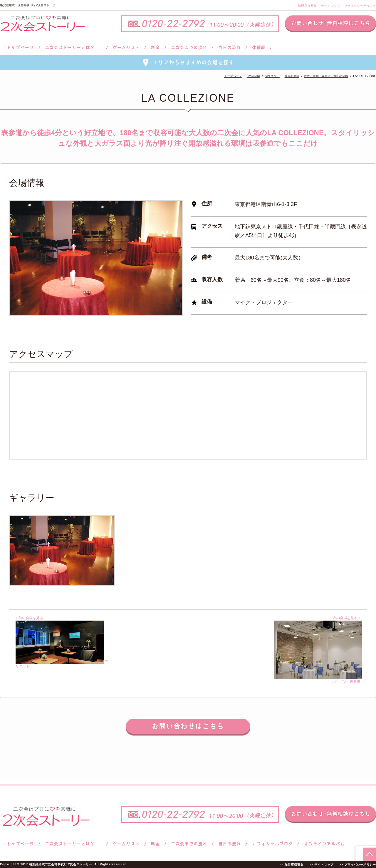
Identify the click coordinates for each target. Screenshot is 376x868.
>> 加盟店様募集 (292, 865)
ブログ (273, 844)
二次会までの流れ (189, 47)
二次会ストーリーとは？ (73, 47)
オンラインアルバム (323, 844)
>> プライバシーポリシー (358, 865)
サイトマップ (331, 6)
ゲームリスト (126, 47)
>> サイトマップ (321, 865)
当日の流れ (230, 47)
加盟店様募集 (307, 6)
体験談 (259, 47)
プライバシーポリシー (360, 6)
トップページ (20, 47)
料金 (155, 47)
